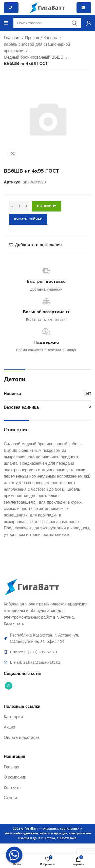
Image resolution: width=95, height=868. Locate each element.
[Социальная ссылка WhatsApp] (9, 686)
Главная (12, 38)
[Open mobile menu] (6, 23)
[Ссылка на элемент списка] (48, 638)
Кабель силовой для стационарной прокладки (37, 48)
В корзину (46, 206)
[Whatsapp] (14, 855)
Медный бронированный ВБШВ (34, 57)
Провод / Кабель (42, 38)
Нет (88, 393)
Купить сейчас (28, 219)
